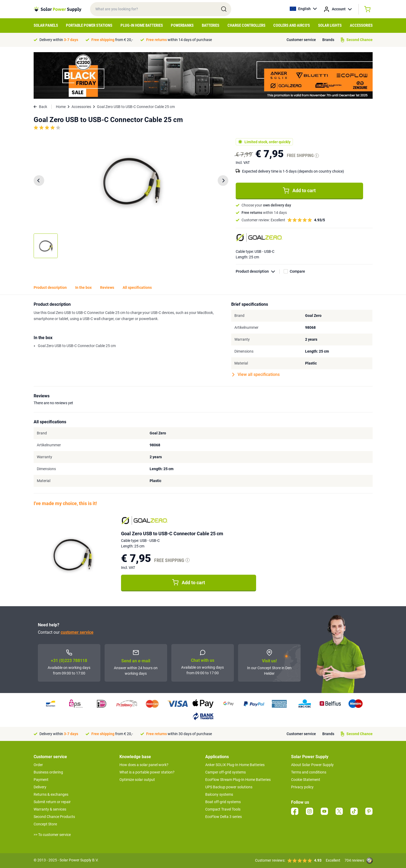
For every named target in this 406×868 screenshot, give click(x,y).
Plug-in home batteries (142, 25)
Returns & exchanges (51, 794)
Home (61, 107)
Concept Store (45, 824)
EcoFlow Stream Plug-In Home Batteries (238, 780)
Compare (297, 271)
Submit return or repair (52, 802)
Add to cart (299, 191)
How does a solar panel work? (144, 765)
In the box (83, 287)
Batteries (211, 25)
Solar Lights (330, 25)
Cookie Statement (306, 780)
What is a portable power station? (147, 772)
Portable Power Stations (89, 25)
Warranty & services (50, 809)
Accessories (361, 25)
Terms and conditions (309, 772)
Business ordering (48, 772)
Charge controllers (246, 25)
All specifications (137, 287)
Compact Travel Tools (223, 809)
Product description (258, 271)
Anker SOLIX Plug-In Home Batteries (235, 765)
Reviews (107, 287)
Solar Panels (46, 25)
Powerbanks (182, 25)
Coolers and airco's (292, 25)
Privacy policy (302, 787)
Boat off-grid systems (223, 802)
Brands (328, 40)
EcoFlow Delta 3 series (224, 817)
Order (38, 765)
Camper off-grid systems (226, 772)
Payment (41, 780)
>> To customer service (52, 835)
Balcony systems (219, 794)
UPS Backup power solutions (229, 787)
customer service (77, 632)
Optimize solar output (137, 780)
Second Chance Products (54, 817)
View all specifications (256, 375)
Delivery (40, 787)
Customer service (301, 40)
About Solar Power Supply (312, 765)
